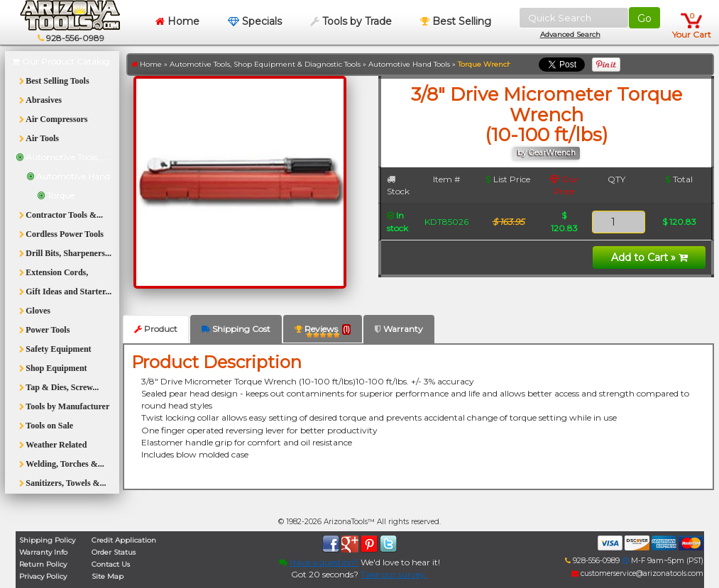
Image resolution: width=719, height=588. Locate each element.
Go (644, 18)
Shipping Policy (47, 540)
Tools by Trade (351, 21)
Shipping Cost (236, 329)
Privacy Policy (43, 576)
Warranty (399, 329)
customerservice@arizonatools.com (637, 573)
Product (156, 329)
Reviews (323, 332)
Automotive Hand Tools (409, 64)
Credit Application (124, 540)
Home (177, 21)
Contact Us (111, 564)
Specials (255, 21)
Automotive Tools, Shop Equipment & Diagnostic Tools (265, 64)
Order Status (114, 552)
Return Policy (43, 564)
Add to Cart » (649, 257)
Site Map (108, 576)
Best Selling (456, 21)
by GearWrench (547, 153)
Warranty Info (43, 552)
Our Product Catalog (61, 61)
